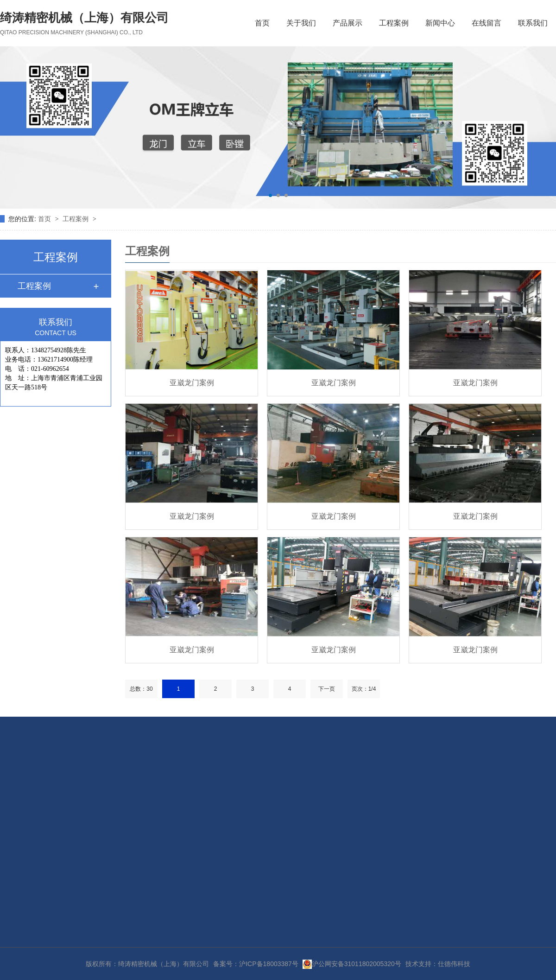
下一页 (327, 689)
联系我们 (533, 23)
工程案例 (394, 23)
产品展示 (347, 23)
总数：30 (141, 689)
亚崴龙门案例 (192, 383)
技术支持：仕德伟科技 (438, 964)
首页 (262, 23)
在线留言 (486, 23)
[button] (270, 195)
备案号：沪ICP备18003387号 (256, 964)
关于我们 (301, 23)
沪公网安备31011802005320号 (352, 964)
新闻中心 (440, 23)
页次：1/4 (364, 689)
